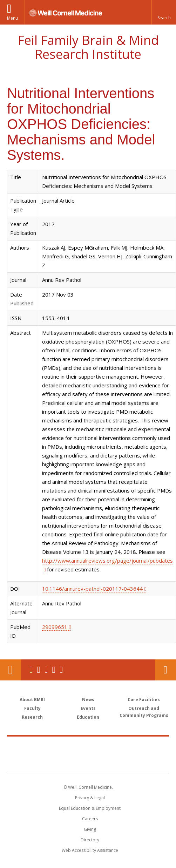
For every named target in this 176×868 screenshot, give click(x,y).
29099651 (55, 627)
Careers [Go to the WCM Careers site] (90, 819)
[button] (164, 12)
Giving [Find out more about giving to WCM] (90, 829)
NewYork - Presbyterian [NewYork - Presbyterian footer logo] (88, 762)
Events (88, 708)
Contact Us (165, 670)
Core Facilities (144, 700)
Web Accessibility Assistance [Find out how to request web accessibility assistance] (90, 850)
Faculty (32, 708)
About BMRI (32, 700)
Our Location (11, 670)
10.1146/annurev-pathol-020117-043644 (92, 589)
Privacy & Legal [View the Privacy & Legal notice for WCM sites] (90, 798)
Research (32, 717)
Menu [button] (12, 18)
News (88, 700)
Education (88, 717)
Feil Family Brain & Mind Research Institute (88, 47)
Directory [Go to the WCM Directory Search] (90, 840)
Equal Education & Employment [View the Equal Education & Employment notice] (90, 808)
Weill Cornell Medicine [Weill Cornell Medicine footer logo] (88, 747)
